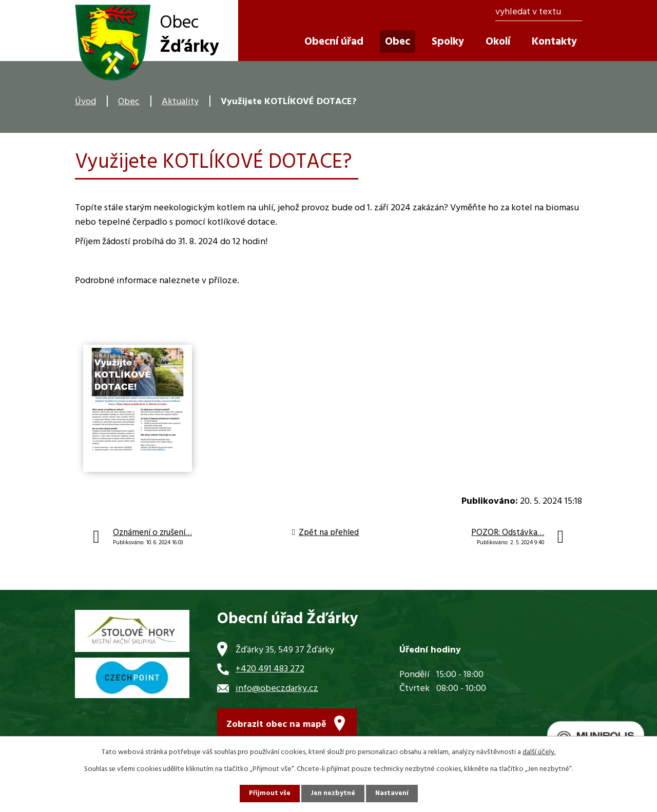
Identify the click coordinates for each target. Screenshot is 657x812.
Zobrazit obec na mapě (276, 727)
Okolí (498, 42)
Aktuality (180, 102)
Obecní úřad (334, 42)
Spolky (448, 42)
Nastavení (393, 793)
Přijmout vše (268, 793)
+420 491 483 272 (270, 669)
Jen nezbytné (333, 793)
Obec (129, 102)
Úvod (85, 102)
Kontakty (554, 42)
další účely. (539, 752)
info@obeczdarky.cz (277, 689)
